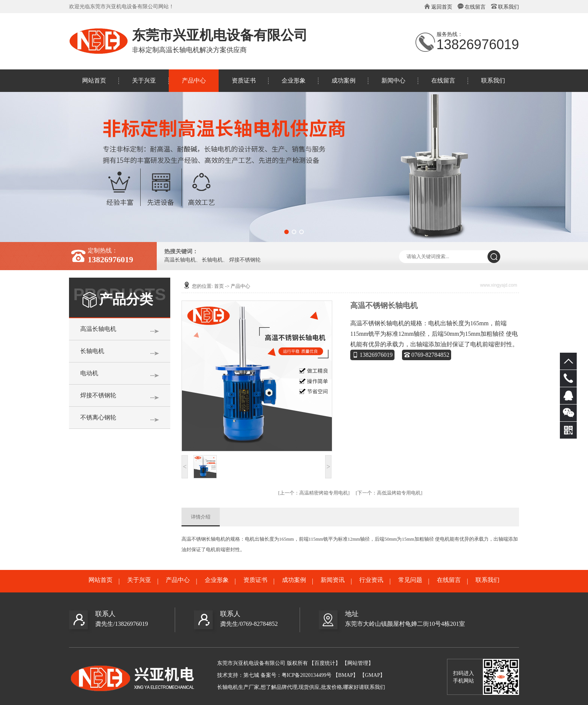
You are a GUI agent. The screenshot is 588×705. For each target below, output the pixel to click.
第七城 (251, 675)
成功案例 (343, 80)
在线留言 (475, 7)
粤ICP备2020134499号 (307, 675)
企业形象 (294, 80)
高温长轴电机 (180, 260)
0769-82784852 (427, 355)
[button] (286, 232)
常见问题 (410, 580)
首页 (219, 286)
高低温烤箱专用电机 (389, 493)
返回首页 (442, 7)
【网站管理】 (358, 663)
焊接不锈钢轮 (245, 260)
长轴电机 (212, 260)
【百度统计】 (325, 663)
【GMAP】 (372, 675)
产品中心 (194, 80)
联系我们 (508, 7)
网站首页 (94, 80)
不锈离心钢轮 (98, 417)
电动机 (89, 373)
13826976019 (372, 355)
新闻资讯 (333, 580)
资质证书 (244, 80)
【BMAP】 (346, 675)
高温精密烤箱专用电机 (314, 493)
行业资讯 (371, 580)
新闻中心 (393, 80)
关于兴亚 (144, 80)
